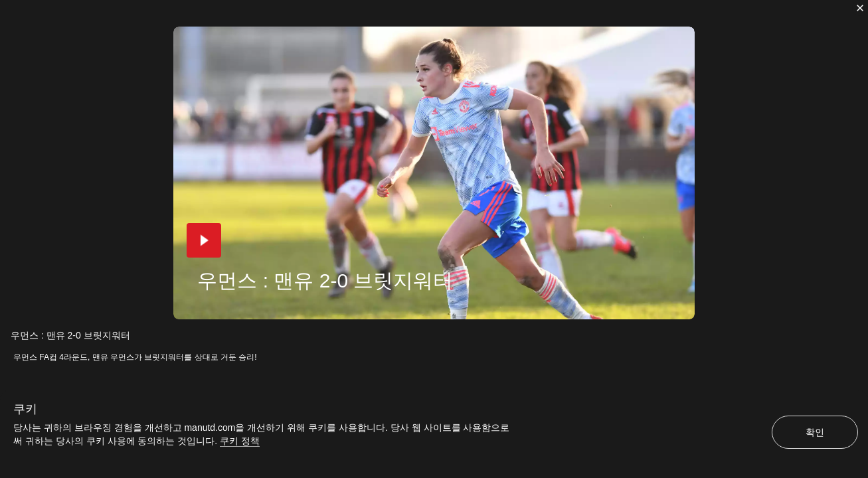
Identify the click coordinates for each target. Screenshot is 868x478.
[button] (204, 240)
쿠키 (25, 409)
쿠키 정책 (240, 441)
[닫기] (860, 8)
